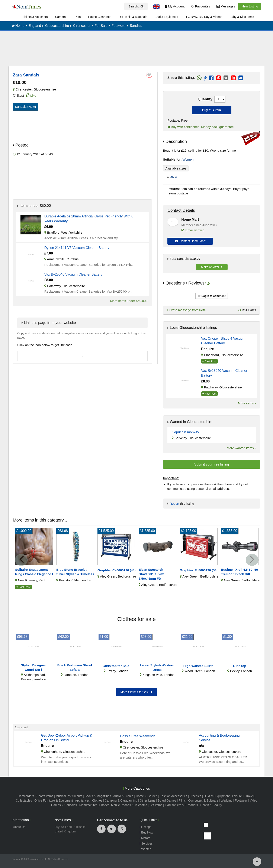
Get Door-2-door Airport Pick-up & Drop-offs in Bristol (67, 738)
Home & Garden (147, 796)
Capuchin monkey (185, 432)
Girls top (240, 666)
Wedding (227, 800)
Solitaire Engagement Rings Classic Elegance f (34, 572)
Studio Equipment (166, 17)
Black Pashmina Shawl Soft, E (75, 667)
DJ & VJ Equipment (217, 796)
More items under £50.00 (129, 301)
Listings (145, 827)
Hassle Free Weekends (138, 736)
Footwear (241, 800)
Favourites (201, 6)
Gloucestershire (45, 89)
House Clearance (100, 17)
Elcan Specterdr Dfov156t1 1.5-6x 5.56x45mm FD (151, 574)
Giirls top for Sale (116, 666)
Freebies (195, 796)
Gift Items (156, 805)
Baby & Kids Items (242, 17)
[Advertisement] (136, 51)
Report (174, 504)
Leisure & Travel (243, 796)
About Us (19, 827)
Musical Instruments (69, 796)
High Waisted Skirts (198, 666)
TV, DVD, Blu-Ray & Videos (204, 17)
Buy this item (212, 110)
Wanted (146, 849)
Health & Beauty (211, 805)
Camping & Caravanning (121, 800)
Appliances (82, 800)
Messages (226, 6)
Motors (145, 838)
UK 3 (173, 177)
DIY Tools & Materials (133, 17)
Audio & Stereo (123, 796)
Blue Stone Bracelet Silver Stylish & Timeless (75, 572)
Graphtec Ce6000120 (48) (116, 570)
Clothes (97, 800)
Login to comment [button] (212, 296)
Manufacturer (88, 805)
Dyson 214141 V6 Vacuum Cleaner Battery (77, 248)
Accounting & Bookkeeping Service (219, 738)
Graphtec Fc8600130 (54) (199, 570)
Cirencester (24, 89)
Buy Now (146, 832)
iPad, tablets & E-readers (181, 805)
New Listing (250, 6)
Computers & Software (203, 800)
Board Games (167, 800)
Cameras (61, 17)
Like (33, 96)
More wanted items (241, 448)
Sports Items (45, 796)
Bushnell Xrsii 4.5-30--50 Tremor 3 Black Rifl (239, 572)
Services (146, 844)
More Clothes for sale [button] (137, 692)
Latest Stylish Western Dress (157, 667)
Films (182, 800)
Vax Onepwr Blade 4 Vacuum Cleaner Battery (223, 341)
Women (188, 159)
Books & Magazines (98, 796)
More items (247, 403)
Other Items (147, 800)
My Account (175, 6)
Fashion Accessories (173, 796)
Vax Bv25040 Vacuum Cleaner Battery (73, 274)
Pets (78, 17)
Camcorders (26, 796)
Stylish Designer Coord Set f (33, 667)
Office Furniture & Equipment (54, 800)
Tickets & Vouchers (35, 17)
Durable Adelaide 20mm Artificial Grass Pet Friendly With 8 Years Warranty (89, 219)
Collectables (24, 800)
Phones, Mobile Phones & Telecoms (123, 805)
